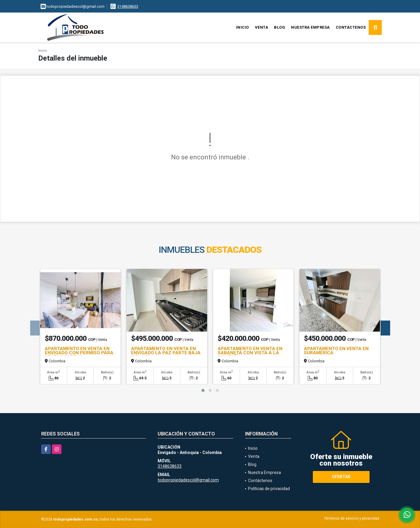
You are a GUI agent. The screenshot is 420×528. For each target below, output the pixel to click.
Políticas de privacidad (269, 489)
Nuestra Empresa (310, 27)
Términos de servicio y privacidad (351, 518)
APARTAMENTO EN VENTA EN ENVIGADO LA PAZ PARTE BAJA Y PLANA (166, 353)
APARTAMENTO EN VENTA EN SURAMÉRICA (336, 351)
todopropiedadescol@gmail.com (188, 480)
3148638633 (128, 6)
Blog (280, 27)
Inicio (243, 27)
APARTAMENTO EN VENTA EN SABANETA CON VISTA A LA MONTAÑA (250, 353)
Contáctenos (351, 27)
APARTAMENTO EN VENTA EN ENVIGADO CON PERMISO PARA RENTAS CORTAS (79, 353)
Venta (262, 27)
